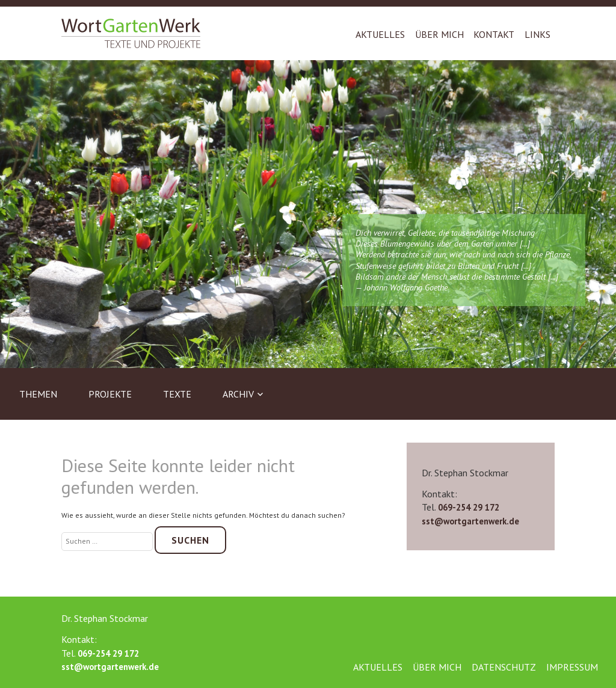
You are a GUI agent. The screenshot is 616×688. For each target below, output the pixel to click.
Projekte (110, 394)
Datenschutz (504, 667)
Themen (38, 394)
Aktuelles (380, 34)
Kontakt (494, 34)
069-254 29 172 (469, 507)
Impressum (572, 667)
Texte (177, 394)
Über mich (439, 34)
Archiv (238, 394)
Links (537, 34)
